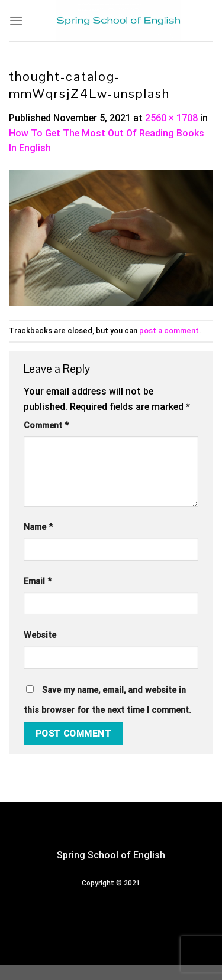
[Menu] (16, 20)
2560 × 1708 (171, 118)
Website (40, 635)
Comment (46, 426)
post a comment (169, 331)
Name (38, 527)
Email (38, 582)
